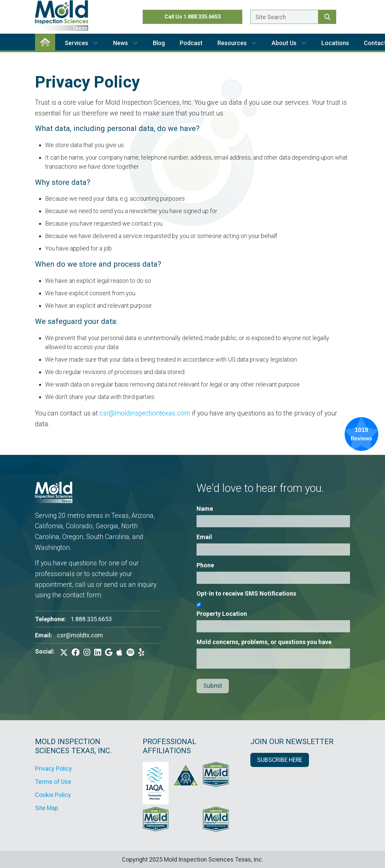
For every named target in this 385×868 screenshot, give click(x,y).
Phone (205, 565)
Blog (159, 43)
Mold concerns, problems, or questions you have (264, 642)
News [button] (126, 43)
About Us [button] (289, 43)
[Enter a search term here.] (284, 17)
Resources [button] (237, 43)
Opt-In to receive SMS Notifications (246, 593)
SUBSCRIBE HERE (280, 760)
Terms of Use (53, 782)
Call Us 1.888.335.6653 (193, 17)
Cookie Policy (53, 795)
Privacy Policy (54, 769)
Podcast (191, 43)
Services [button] (81, 43)
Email (204, 537)
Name (205, 509)
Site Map (47, 808)
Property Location (222, 614)
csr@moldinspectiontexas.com (145, 413)
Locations (335, 43)
